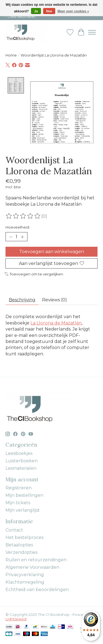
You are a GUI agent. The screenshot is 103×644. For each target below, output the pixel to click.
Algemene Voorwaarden (32, 567)
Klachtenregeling (25, 582)
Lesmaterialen (21, 468)
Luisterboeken (22, 460)
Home (11, 55)
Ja (36, 11)
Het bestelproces (24, 537)
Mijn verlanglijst (23, 510)
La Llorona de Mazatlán (56, 322)
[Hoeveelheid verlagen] (11, 236)
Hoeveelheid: (18, 227)
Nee (49, 11)
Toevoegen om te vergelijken (34, 273)
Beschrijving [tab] (22, 299)
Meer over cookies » (73, 11)
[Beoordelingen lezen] (23, 216)
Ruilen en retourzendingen (36, 559)
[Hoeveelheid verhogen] (22, 236)
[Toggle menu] (92, 32)
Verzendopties (21, 552)
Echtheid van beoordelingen (37, 589)
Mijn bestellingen (24, 495)
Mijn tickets (18, 502)
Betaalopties (19, 544)
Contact (14, 529)
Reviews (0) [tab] (55, 299)
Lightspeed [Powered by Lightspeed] (16, 618)
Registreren (19, 487)
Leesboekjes (19, 453)
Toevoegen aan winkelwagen (52, 251)
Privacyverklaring (25, 574)
